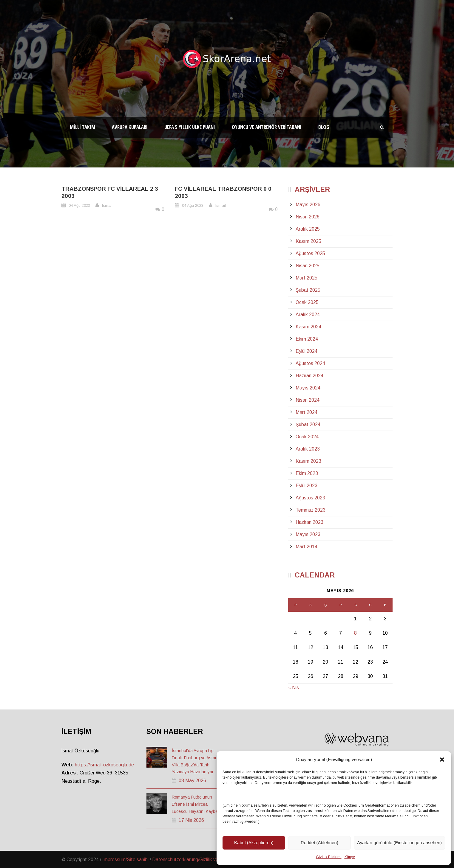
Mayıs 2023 (308, 534)
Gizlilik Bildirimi (329, 857)
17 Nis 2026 (191, 820)
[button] (442, 760)
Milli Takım (82, 127)
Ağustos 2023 (310, 498)
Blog (324, 127)
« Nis (294, 688)
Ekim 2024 (307, 339)
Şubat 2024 (308, 424)
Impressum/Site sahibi (125, 860)
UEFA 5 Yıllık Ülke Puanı (190, 127)
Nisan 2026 (308, 217)
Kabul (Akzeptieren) (254, 843)
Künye (350, 857)
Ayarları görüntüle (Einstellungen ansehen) (399, 843)
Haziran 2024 (309, 376)
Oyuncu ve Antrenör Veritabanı (267, 127)
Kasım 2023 (308, 461)
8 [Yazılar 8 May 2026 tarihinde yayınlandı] (355, 633)
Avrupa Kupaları (130, 127)
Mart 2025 (306, 278)
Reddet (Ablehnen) (319, 843)
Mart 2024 (306, 412)
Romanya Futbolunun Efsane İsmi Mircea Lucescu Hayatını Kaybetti (196, 804)
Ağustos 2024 (310, 363)
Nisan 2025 (308, 266)
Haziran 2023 (309, 522)
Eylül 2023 (306, 486)
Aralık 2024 (308, 315)
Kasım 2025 (308, 241)
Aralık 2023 (308, 449)
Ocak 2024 (307, 437)
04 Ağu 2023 (79, 205)
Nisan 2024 (308, 400)
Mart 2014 (306, 547)
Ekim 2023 (307, 473)
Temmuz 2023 (311, 510)
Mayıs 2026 (308, 205)
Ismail (107, 205)
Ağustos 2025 (310, 253)
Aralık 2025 (308, 229)
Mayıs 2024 (308, 388)
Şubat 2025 (308, 290)
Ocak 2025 (307, 302)
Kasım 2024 (308, 327)
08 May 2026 (192, 781)
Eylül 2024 (306, 351)
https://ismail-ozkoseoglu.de (104, 765)
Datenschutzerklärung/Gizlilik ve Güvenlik (195, 860)
